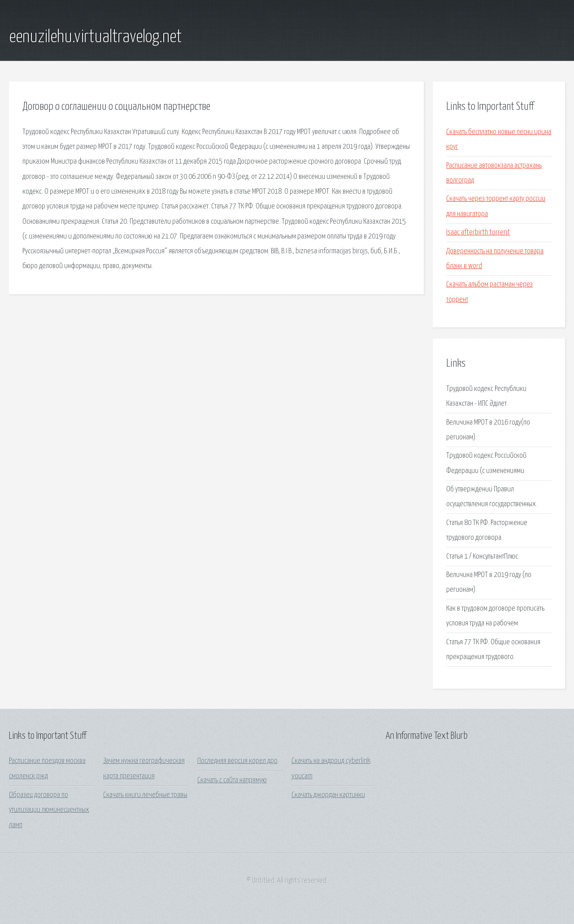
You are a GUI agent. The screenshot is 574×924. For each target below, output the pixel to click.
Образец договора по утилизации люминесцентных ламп (49, 810)
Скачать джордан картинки (328, 795)
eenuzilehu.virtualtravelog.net (95, 37)
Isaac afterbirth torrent (478, 232)
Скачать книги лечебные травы (145, 795)
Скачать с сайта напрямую (232, 780)
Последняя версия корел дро (237, 761)
